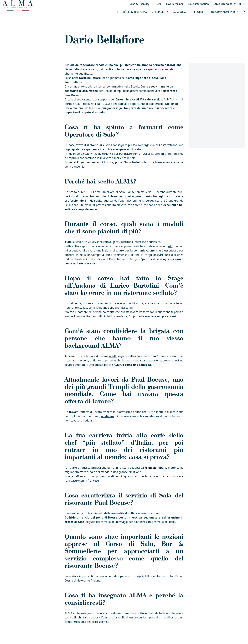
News (158, 4)
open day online (130, 201)
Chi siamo (158, 12)
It (240, 4)
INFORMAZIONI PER (223, 12)
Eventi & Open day (139, 4)
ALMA (113, 356)
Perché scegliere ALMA (132, 12)
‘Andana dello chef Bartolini (115, 308)
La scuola (179, 12)
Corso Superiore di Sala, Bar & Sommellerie (122, 192)
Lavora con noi (174, 4)
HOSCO (105, 104)
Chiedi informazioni (199, 4)
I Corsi (198, 12)
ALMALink (170, 99)
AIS (170, 246)
